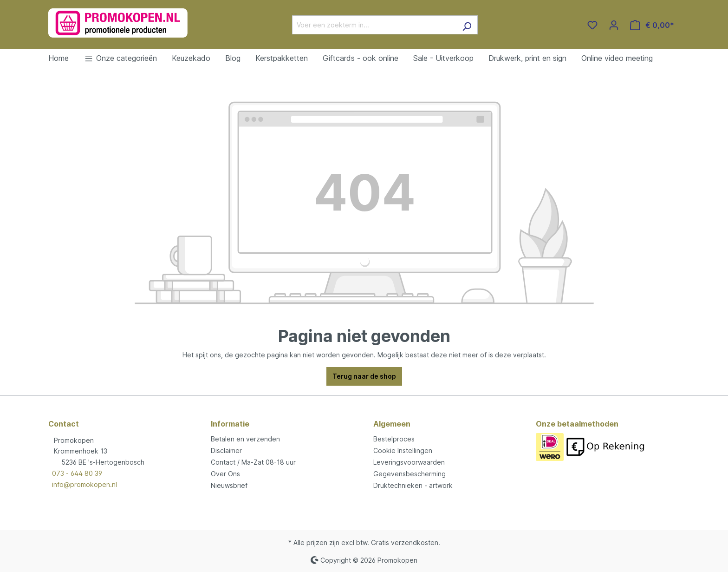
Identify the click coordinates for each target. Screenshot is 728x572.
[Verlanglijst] (592, 25)
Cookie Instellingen (403, 450)
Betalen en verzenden (245, 439)
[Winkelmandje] (652, 25)
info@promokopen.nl (84, 484)
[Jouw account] (614, 25)
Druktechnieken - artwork (413, 485)
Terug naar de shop (364, 376)
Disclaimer (226, 450)
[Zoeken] (467, 25)
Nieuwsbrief (229, 485)
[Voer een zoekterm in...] (374, 25)
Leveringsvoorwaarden (409, 462)
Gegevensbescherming (409, 474)
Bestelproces (394, 439)
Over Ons (225, 474)
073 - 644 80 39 (77, 473)
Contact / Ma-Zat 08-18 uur (253, 462)
